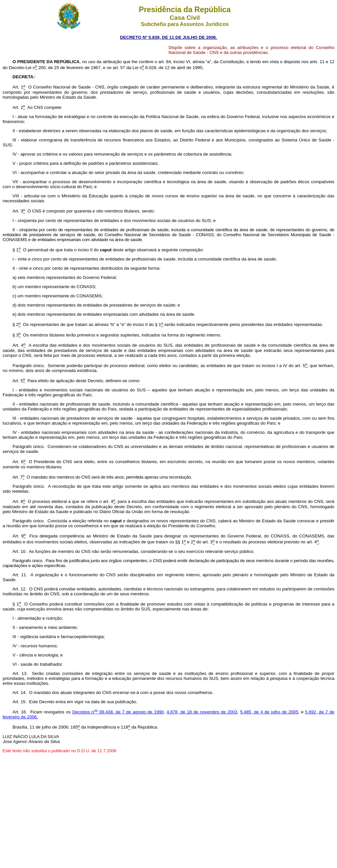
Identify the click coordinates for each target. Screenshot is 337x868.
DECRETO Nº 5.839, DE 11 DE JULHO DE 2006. (169, 37)
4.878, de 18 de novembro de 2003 (202, 712)
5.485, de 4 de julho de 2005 (269, 712)
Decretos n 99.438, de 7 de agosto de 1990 (118, 712)
